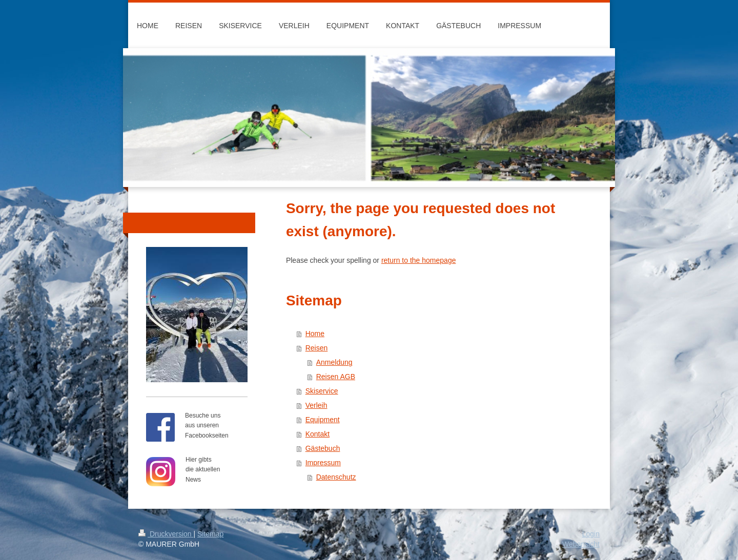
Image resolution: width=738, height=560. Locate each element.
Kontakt (317, 434)
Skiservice (322, 391)
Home (315, 334)
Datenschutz (336, 477)
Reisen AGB (336, 377)
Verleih (316, 405)
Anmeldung (334, 362)
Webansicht (581, 544)
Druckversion (166, 534)
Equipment (323, 420)
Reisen (317, 348)
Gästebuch (323, 448)
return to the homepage (419, 260)
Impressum (323, 463)
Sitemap (210, 534)
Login (591, 534)
